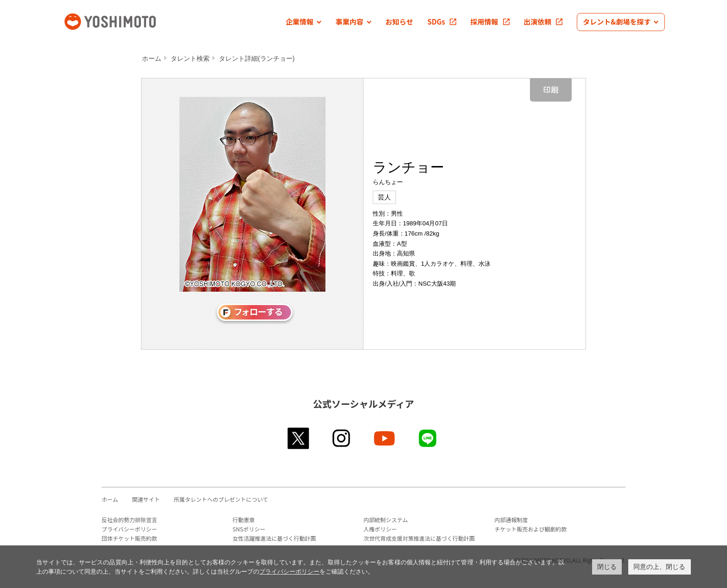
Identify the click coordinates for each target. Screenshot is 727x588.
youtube (385, 438)
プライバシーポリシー (129, 529)
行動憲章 (244, 520)
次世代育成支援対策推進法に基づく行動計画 (419, 538)
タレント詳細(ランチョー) (257, 58)
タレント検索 (190, 58)
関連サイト (146, 499)
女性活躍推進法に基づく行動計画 (274, 538)
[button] (303, 22)
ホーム (152, 58)
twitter (299, 438)
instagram (342, 438)
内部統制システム (386, 520)
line (428, 438)
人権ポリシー (380, 529)
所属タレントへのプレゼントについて (221, 499)
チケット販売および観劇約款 (531, 529)
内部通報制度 (511, 520)
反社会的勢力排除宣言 (129, 520)
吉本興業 (124, 21)
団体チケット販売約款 (129, 538)
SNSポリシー (249, 529)
